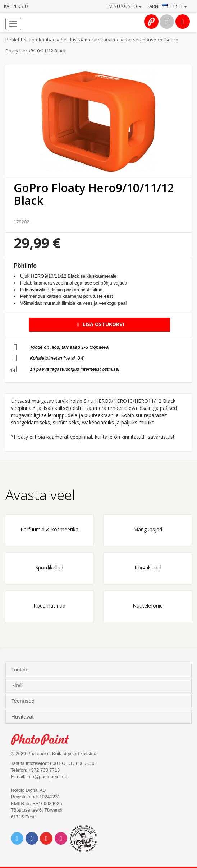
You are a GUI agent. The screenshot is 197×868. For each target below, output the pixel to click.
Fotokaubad (43, 40)
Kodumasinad (49, 606)
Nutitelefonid (148, 606)
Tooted (20, 670)
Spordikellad (49, 568)
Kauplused (16, 6)
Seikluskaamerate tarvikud (90, 40)
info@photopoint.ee (47, 777)
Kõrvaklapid (148, 568)
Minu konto (125, 6)
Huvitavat (23, 717)
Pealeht (14, 40)
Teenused (24, 701)
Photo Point (44, 740)
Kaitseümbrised (142, 40)
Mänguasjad (148, 530)
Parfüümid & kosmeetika (49, 530)
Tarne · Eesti (167, 6)
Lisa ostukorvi (99, 324)
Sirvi (17, 685)
